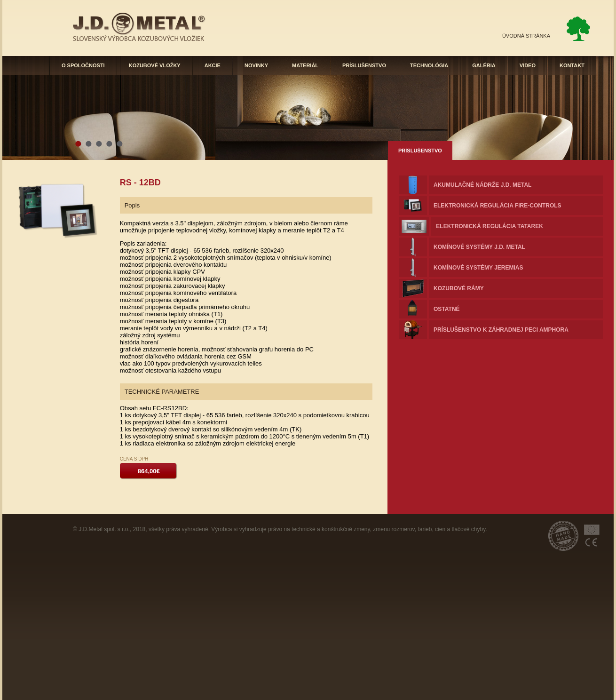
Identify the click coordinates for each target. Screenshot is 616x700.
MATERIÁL (305, 65)
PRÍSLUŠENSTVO (364, 65)
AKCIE (213, 65)
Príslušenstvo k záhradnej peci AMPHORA (501, 330)
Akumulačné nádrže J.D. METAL (482, 185)
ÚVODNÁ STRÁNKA (526, 36)
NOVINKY (256, 65)
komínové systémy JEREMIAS (478, 268)
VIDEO (528, 65)
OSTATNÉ (447, 309)
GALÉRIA (484, 65)
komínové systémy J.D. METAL (479, 247)
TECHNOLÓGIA (429, 65)
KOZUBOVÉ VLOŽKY (155, 65)
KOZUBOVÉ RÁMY (459, 288)
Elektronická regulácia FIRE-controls (498, 206)
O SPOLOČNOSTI (83, 65)
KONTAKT (572, 65)
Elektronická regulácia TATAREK (490, 226)
